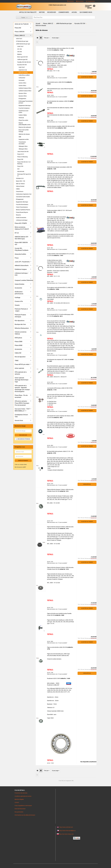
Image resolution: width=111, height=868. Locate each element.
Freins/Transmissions (22, 207)
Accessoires (18, 288)
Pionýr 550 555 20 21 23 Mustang (24, 163)
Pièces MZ (18, 28)
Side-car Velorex (20, 184)
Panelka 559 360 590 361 (24, 62)
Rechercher (70, 1)
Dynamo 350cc (23, 96)
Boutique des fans (20, 324)
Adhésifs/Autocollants (22, 265)
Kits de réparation (20, 357)
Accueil (74, 12)
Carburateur (22, 78)
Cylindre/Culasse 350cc (25, 91)
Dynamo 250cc (23, 93)
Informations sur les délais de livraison (25, 815)
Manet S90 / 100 (21, 181)
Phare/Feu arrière (23, 120)
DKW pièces (18, 338)
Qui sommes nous (86, 12)
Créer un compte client (21, 464)
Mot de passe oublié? (20, 467)
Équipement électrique (25, 106)
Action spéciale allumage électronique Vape (22, 380)
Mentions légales (19, 799)
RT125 (17, 233)
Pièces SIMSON (20, 32)
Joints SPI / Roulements (22, 262)
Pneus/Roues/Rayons (22, 212)
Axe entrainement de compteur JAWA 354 (58, 101)
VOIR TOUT (19, 39)
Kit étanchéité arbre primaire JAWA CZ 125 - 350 (60, 451)
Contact (17, 802)
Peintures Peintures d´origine (21, 310)
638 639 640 (21, 171)
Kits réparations (20, 321)
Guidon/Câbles (23, 115)
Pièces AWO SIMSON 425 (21, 243)
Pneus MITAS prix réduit (22, 364)
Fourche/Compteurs (24, 108)
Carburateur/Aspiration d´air (24, 194)
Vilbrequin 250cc (23, 146)
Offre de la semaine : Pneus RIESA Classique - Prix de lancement (22, 403)
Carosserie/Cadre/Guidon (23, 197)
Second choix (19, 420)
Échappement (22, 99)
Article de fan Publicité (28, 12)
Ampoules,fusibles (20, 254)
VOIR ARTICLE (87, 484)
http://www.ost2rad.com (66, 827)
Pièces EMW (18, 342)
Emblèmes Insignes (21, 269)
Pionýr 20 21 (21, 154)
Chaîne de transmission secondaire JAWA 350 (59, 167)
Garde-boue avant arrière (24, 112)
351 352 (20, 49)
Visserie (17, 305)
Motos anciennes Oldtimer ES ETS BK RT (22, 228)
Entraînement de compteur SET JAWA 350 (59, 359)
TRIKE (17, 361)
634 (18, 169)
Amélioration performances (19, 293)
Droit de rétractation (20, 809)
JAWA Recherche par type (23, 44)
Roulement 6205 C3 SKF (54, 678)
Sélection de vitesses (24, 134)
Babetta (20, 54)
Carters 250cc (22, 83)
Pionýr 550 (20, 159)
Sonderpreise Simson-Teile (21, 416)
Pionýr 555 (20, 166)
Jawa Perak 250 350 (23, 152)
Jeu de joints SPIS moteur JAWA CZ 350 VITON (60, 388)
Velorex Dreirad (20, 186)
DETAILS (50, 69)
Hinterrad (21, 118)
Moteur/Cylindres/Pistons (23, 210)
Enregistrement (90, 1)
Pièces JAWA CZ (20, 35)
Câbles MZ (18, 353)
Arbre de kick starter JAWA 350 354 (57, 82)
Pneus (17, 258)
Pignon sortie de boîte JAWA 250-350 (57, 647)
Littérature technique (22, 220)
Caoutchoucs (20, 191)
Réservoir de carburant (25, 127)
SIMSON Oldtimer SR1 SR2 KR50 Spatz (22, 238)
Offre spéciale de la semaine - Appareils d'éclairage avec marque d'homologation (22, 389)
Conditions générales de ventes (23, 796)
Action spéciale (19, 368)
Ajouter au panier (87, 77)
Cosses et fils (19, 301)
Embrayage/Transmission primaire (26, 102)
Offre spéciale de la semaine (21, 373)
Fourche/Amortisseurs (22, 204)
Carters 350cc (22, 86)
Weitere (42, 12)
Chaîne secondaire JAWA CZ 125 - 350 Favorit (59, 210)
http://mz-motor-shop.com (66, 834)
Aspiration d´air (23, 70)
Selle (20, 137)
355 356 (20, 52)
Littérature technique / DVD (22, 274)
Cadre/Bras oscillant (24, 75)
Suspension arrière (24, 139)
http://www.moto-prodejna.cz (67, 831)
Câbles (18, 189)
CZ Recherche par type (22, 41)
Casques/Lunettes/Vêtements (24, 280)
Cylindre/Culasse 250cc (25, 88)
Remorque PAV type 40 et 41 (24, 175)
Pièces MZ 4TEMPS (21, 223)
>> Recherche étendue (23, 439)
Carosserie (22, 80)
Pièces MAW (18, 345)
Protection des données (21, 793)
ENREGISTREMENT (23, 461)
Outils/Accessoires (21, 218)
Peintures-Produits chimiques (20, 316)
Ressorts (18, 215)
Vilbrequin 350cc (23, 149)
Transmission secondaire (22, 143)
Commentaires (64, 12)
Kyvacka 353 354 (22, 65)
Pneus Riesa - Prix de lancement (21, 396)
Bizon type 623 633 (23, 57)
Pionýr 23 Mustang (22, 157)
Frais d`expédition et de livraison (23, 806)
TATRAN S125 (20, 178)
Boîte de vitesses (23, 73)
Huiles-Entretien (20, 284)
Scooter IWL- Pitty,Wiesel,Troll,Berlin (22, 249)
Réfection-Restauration (22, 328)
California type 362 (22, 59)
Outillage (17, 298)
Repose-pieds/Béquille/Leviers (25, 124)
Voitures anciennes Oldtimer (21, 333)
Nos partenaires (19, 812)
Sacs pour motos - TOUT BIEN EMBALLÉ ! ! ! (22, 410)
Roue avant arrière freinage (24, 131)
